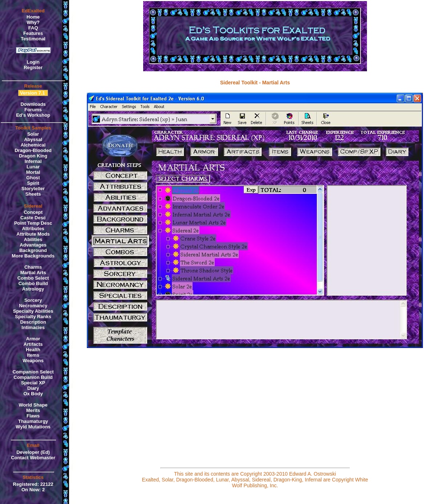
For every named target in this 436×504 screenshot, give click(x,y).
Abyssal (33, 139)
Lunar (33, 167)
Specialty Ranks (33, 317)
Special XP (33, 383)
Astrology (33, 289)
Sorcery (33, 300)
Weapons (33, 361)
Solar (33, 134)
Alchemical (33, 145)
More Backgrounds (33, 256)
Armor (33, 339)
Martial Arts (33, 273)
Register (33, 67)
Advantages (33, 245)
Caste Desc (33, 218)
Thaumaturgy (33, 421)
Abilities (33, 239)
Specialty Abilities (33, 311)
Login (33, 62)
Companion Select (33, 372)
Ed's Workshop (33, 115)
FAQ (33, 28)
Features (33, 33)
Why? (33, 22)
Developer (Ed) (33, 452)
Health (33, 350)
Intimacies (33, 327)
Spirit (33, 183)
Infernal (33, 161)
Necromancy (33, 306)
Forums (33, 110)
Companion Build (33, 377)
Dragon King (33, 156)
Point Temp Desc (33, 223)
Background (33, 250)
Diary (33, 388)
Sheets (33, 194)
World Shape (33, 405)
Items (33, 355)
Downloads (33, 104)
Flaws (33, 416)
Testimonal (33, 39)
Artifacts (33, 344)
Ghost (33, 178)
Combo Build (33, 283)
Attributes (33, 229)
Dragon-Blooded (33, 150)
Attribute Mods (33, 234)
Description (33, 322)
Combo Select (33, 278)
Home (33, 17)
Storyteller (33, 189)
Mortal (33, 172)
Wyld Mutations (33, 427)
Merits (33, 410)
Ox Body (33, 394)
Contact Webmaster (33, 458)
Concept (33, 212)
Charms (33, 267)
